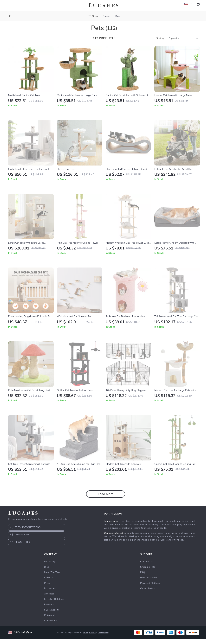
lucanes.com (111, 526)
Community (51, 626)
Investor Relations (54, 604)
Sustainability (52, 615)
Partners (49, 610)
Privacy (92, 638)
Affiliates (49, 599)
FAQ (143, 577)
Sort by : (161, 43)
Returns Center (149, 583)
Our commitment (114, 538)
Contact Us (146, 567)
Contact (107, 16)
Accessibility (103, 638)
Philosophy (50, 620)
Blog (118, 16)
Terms (86, 638)
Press (47, 588)
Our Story (50, 567)
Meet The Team (53, 577)
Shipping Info (148, 572)
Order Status (147, 593)
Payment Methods (150, 588)
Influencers (50, 593)
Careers (48, 583)
